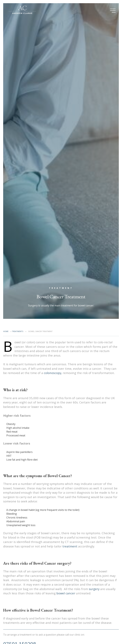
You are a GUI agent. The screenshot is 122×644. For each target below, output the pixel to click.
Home (6, 331)
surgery (94, 589)
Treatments (18, 331)
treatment (70, 546)
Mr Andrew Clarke (22, 10)
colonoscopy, (53, 373)
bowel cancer (66, 593)
